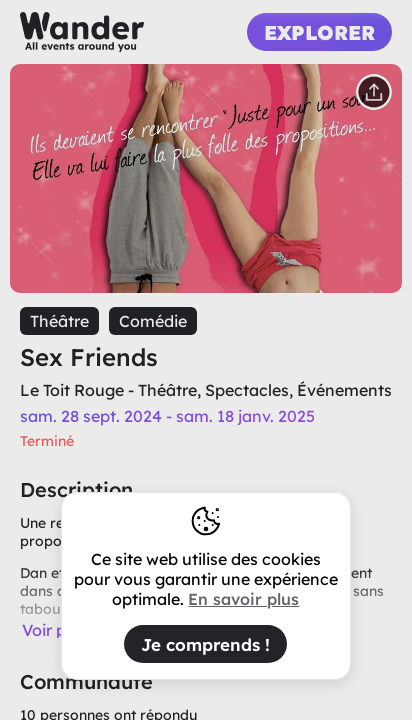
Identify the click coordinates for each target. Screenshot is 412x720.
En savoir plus (243, 599)
